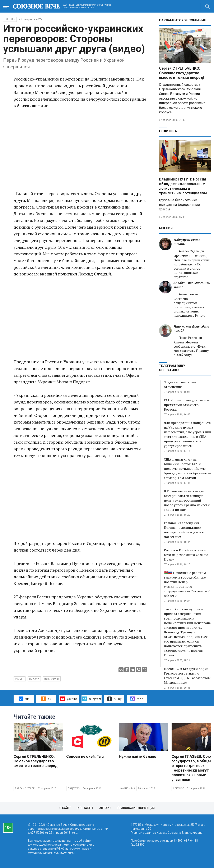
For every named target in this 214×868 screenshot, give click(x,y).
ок (46, 699)
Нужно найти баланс (138, 756)
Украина (34, 679)
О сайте (65, 808)
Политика (168, 131)
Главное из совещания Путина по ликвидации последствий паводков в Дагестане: (184, 530)
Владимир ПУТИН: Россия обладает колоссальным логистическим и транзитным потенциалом (183, 186)
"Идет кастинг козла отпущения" (180, 384)
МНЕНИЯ (166, 228)
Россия (20, 679)
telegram (91, 699)
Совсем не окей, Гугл (85, 756)
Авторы (105, 808)
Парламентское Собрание (182, 20)
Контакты (85, 808)
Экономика (128, 788)
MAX (137, 699)
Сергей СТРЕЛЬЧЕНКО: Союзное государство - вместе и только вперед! (182, 73)
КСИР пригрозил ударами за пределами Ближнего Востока (187, 405)
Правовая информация (136, 808)
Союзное (178, 788)
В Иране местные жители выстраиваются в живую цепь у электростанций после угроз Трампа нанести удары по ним (187, 500)
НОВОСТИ (10, 19)
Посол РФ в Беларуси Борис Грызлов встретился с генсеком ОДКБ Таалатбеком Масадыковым (187, 676)
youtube (69, 699)
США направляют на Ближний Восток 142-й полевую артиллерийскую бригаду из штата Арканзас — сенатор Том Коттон (187, 469)
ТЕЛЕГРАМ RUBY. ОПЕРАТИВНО (172, 368)
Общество (74, 788)
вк (24, 699)
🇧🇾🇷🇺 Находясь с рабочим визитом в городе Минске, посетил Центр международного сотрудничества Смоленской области (187, 584)
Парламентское (25, 788)
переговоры (52, 679)
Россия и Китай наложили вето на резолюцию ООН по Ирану (186, 555)
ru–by (114, 699)
